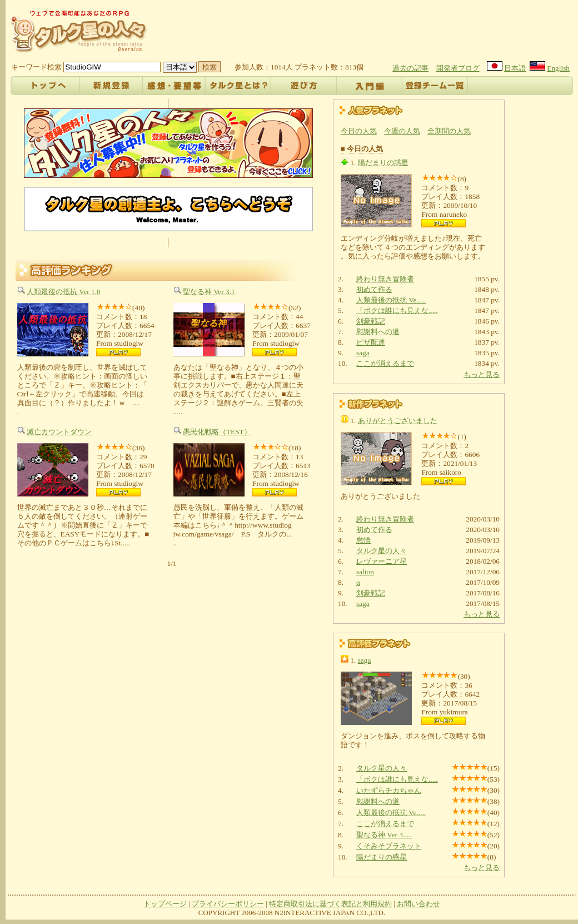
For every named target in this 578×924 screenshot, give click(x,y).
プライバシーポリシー (228, 904)
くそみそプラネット (389, 846)
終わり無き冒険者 (385, 279)
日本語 (515, 68)
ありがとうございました (398, 421)
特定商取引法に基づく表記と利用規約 (330, 904)
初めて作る (374, 289)
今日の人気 (359, 131)
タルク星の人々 (382, 551)
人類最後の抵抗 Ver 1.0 (64, 292)
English (558, 68)
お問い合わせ (418, 904)
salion (365, 572)
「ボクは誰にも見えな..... (397, 311)
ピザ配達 (371, 342)
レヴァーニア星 (382, 561)
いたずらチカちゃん (389, 790)
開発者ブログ (458, 68)
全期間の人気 (449, 131)
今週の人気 (402, 131)
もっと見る (482, 374)
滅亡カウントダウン (59, 432)
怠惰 (363, 540)
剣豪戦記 (371, 321)
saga (363, 353)
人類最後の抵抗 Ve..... (391, 300)
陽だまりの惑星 (383, 163)
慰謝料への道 (378, 332)
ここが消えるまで (385, 363)
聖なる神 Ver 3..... (384, 835)
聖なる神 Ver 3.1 (209, 292)
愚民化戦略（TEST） (217, 432)
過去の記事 (410, 68)
